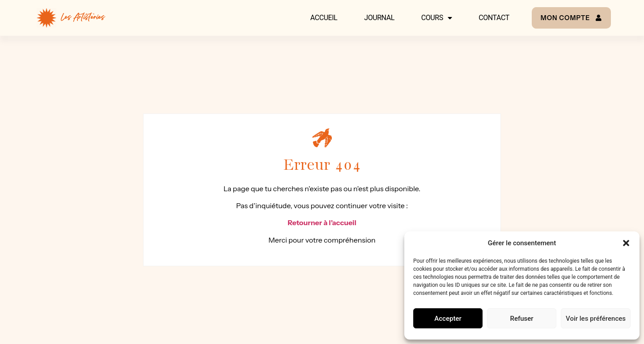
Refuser (521, 319)
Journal (379, 18)
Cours (436, 18)
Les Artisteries (83, 18)
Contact (494, 18)
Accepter (448, 319)
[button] (626, 243)
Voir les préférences (596, 319)
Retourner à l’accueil (322, 222)
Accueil (324, 18)
